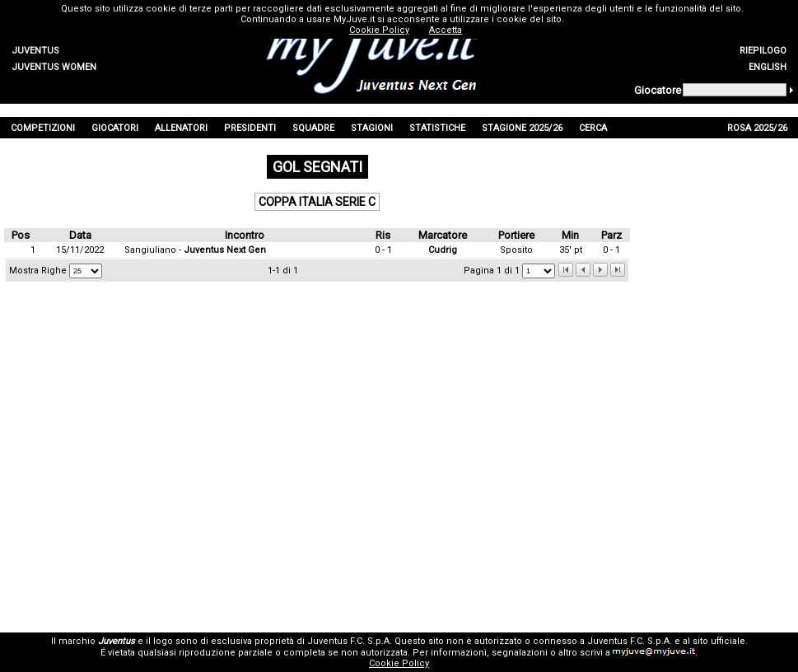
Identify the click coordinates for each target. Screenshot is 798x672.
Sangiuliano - (195, 250)
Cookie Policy (399, 663)
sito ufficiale (719, 641)
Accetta (446, 30)
